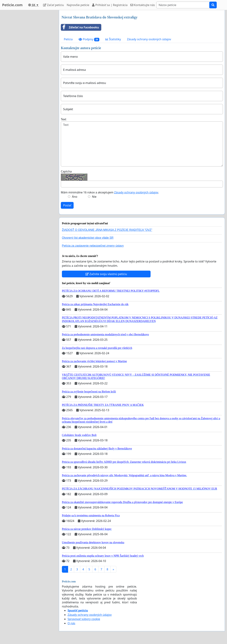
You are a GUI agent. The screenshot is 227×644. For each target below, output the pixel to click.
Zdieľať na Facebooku (80, 27)
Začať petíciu (53, 5)
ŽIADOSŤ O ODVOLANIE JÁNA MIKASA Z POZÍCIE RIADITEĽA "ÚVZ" (107, 230)
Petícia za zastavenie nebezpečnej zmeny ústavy (93, 246)
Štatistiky (113, 39)
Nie (94, 197)
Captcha (66, 171)
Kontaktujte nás (143, 5)
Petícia (68, 39)
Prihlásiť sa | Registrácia (110, 5)
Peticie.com (12, 5)
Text (64, 119)
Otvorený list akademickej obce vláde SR (88, 238)
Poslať (67, 205)
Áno (75, 197)
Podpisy (89, 39)
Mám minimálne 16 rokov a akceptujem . (110, 192)
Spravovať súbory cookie (84, 619)
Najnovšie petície (78, 5)
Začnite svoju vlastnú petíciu (106, 274)
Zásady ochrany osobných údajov (149, 39)
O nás (71, 623)
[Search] (183, 5)
